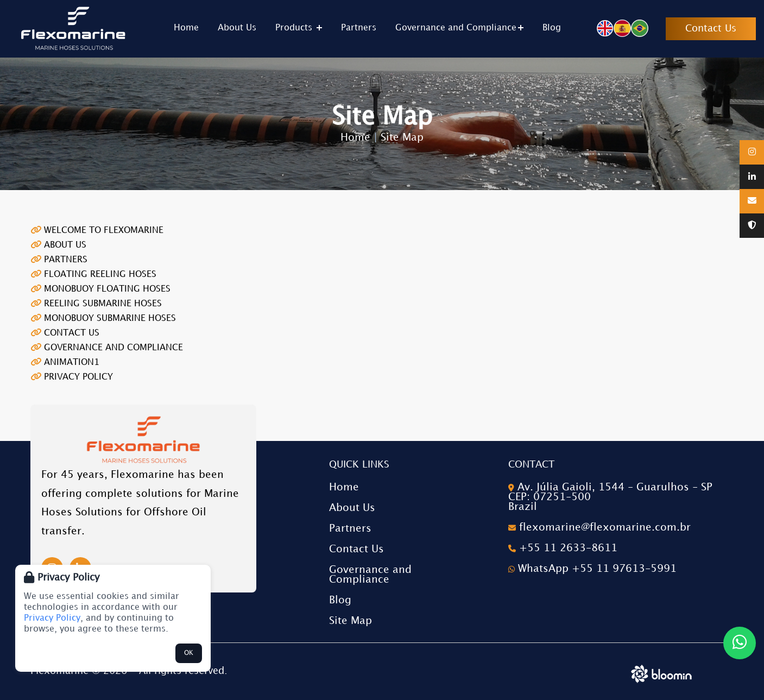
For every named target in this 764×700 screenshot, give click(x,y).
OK (189, 653)
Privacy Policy (52, 618)
